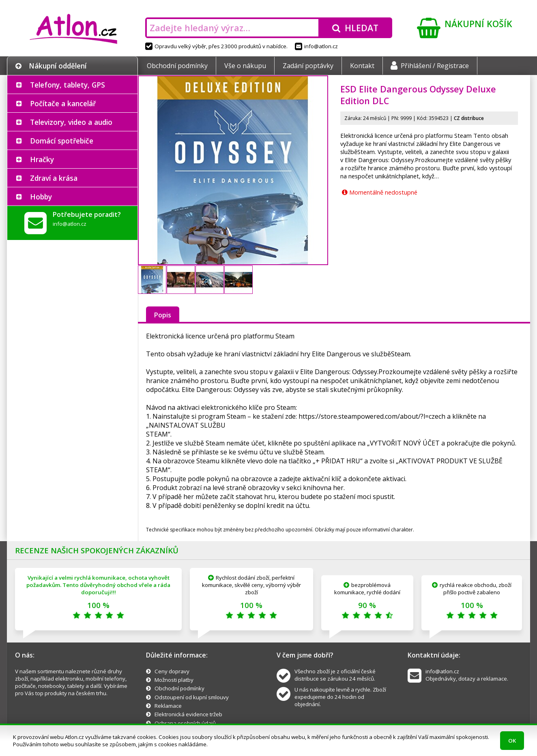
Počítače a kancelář (63, 103)
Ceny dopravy (172, 671)
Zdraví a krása (54, 178)
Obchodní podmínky (177, 66)
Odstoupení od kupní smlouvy (192, 697)
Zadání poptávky (308, 66)
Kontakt (362, 66)
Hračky (42, 159)
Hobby (41, 197)
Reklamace (168, 706)
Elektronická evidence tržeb (188, 714)
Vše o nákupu (245, 66)
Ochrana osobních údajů (185, 723)
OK (512, 741)
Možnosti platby (174, 680)
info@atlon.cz (316, 46)
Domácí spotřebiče (62, 141)
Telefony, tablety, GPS (68, 85)
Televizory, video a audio (71, 122)
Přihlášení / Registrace (430, 66)
